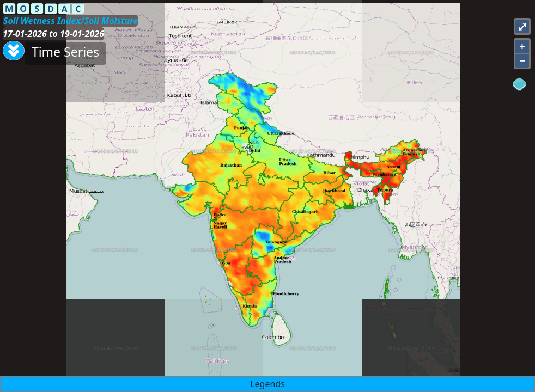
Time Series (65, 52)
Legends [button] (267, 384)
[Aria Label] (14, 51)
